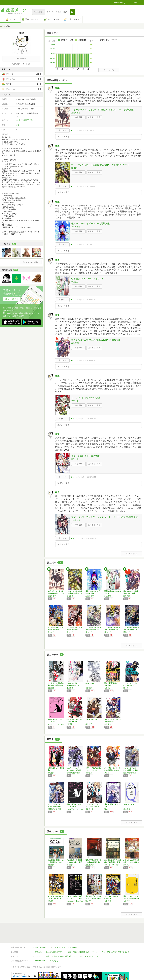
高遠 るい (108, 773)
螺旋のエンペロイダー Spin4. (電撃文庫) (91, 223)
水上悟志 (75, 282)
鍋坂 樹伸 (51, 865)
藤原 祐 (107, 809)
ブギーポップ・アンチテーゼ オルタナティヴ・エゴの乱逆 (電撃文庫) (105, 517)
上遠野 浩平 (76, 113)
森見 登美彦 (90, 865)
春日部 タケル (91, 809)
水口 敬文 (108, 724)
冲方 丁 (88, 901)
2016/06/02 (91, 360)
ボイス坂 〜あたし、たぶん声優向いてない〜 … (113, 770)
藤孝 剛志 (75, 343)
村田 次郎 (70, 865)
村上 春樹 (127, 809)
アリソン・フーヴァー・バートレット (113, 865)
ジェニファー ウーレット (56, 724)
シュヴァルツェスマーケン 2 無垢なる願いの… (56, 806)
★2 (72, 186)
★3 (72, 131)
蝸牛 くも (75, 401)
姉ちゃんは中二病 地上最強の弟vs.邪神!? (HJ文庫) (96, 340)
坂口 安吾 (89, 724)
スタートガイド (59, 948)
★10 (73, 538)
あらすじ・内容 (94, 117)
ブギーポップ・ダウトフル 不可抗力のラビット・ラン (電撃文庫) (103, 110)
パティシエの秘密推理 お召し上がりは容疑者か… (131, 862)
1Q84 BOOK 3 (129, 804)
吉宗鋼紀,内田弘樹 (73, 773)
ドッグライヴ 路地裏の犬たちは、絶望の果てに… (56, 685)
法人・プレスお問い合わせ (65, 956)
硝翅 (57, 88)
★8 (72, 245)
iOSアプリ (54, 961)
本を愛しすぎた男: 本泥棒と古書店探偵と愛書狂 (113, 862)
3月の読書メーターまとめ (21, 64)
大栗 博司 (127, 901)
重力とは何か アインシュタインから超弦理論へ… (131, 898)
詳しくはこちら (12, 299)
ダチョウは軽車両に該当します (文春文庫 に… (56, 898)
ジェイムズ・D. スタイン (75, 901)
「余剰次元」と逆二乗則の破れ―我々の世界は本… (74, 862)
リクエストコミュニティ (89, 956)
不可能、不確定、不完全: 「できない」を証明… (74, 898)
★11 (73, 477)
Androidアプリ (40, 961)
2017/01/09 (91, 245)
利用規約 (73, 948)
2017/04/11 (91, 186)
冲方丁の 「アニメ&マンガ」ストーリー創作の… (93, 898)
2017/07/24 (91, 131)
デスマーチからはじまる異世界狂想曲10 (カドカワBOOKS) (100, 165)
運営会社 (38, 952)
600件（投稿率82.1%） (25, 120)
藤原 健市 (51, 688)
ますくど (89, 773)
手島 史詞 (51, 773)
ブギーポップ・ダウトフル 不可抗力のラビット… (56, 593)
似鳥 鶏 (107, 688)
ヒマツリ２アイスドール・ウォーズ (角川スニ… (93, 806)
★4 (72, 360)
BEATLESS (90, 683)
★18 (73, 419)
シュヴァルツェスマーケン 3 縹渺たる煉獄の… (131, 770)
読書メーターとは (42, 948)
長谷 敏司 (89, 688)
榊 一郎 (126, 688)
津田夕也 (70, 688)
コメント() (79, 131)
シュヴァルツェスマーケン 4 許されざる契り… (74, 770)
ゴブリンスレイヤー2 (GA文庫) (86, 398)
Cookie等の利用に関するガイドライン (83, 952)
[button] (72, 12)
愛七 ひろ (75, 168)
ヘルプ (37, 956)
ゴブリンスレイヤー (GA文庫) (86, 456)
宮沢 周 (69, 724)
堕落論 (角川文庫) (92, 719)
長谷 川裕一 (109, 901)
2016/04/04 (92, 538)
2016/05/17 (92, 419)
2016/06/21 (91, 300)
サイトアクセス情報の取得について (116, 952)
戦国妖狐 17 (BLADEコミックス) (87, 279)
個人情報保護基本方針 (55, 952)
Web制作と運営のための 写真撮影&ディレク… (56, 862)
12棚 (17, 125)
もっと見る (109, 70)
